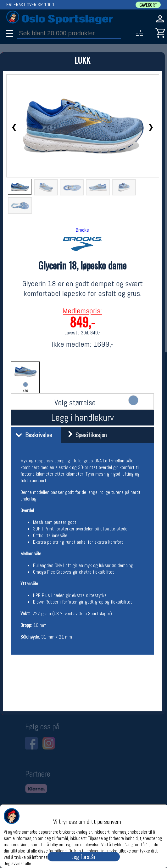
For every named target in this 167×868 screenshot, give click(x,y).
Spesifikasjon (85, 435)
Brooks (82, 230)
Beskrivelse (32, 435)
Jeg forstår (84, 857)
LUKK (82, 60)
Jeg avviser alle (17, 863)
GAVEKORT (148, 5)
